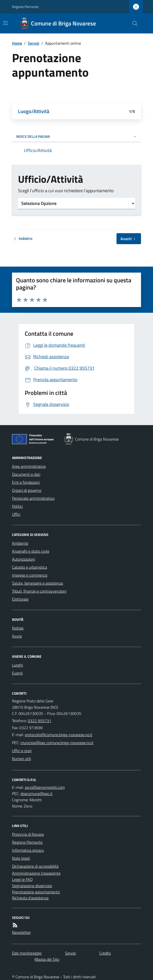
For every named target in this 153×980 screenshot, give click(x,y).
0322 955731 (39, 721)
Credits (105, 953)
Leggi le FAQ (22, 879)
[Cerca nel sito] (133, 23)
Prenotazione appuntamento (36, 892)
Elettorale (20, 599)
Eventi (17, 673)
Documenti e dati (26, 474)
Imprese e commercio (30, 575)
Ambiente (20, 543)
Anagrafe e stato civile (31, 551)
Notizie (18, 628)
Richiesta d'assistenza (30, 898)
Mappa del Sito (47, 959)
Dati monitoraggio (27, 953)
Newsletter (21, 932)
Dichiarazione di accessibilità (35, 866)
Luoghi (17, 665)
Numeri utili (21, 759)
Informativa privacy (28, 850)
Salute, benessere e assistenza (37, 583)
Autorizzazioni (23, 559)
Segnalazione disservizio (32, 886)
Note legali (21, 858)
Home (17, 43)
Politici (17, 506)
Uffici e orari (22, 751)
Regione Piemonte (25, 7)
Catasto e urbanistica (29, 567)
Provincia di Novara (28, 834)
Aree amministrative (29, 466)
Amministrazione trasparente (36, 873)
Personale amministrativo (33, 498)
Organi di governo (27, 490)
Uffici (16, 514)
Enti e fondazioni (26, 482)
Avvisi (17, 636)
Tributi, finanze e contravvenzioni (39, 591)
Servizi (33, 43)
